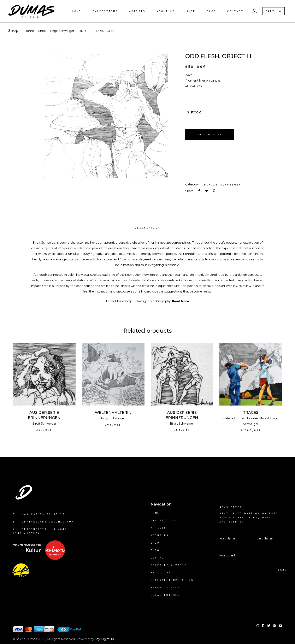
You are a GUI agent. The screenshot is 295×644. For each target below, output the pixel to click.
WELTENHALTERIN (113, 413)
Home (29, 31)
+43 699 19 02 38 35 (43, 514)
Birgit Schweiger (62, 31)
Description (147, 228)
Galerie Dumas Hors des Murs (245, 418)
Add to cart (210, 134)
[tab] (147, 229)
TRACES (251, 413)
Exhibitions (163, 520)
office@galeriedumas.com (48, 522)
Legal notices (165, 595)
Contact (159, 558)
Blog (155, 550)
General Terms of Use (173, 580)
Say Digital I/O (105, 639)
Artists (159, 528)
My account (162, 572)
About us (160, 535)
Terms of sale (165, 587)
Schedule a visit (169, 565)
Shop (42, 31)
